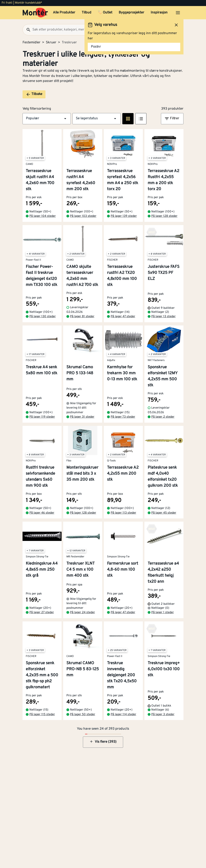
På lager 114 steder (123, 714)
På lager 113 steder (123, 513)
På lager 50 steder (83, 714)
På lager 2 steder (163, 417)
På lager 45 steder (164, 513)
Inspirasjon (159, 13)
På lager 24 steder (82, 612)
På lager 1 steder (163, 612)
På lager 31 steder (82, 417)
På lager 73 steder (123, 417)
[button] (47, 119)
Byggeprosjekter (131, 13)
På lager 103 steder (83, 216)
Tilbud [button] (87, 13)
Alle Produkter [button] (64, 13)
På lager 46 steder (42, 513)
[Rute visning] (128, 119)
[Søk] (27, 30)
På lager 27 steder (42, 612)
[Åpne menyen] (178, 13)
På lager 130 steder (43, 317)
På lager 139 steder (124, 216)
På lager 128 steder (164, 216)
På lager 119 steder (42, 417)
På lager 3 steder (163, 714)
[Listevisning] (141, 119)
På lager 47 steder (123, 317)
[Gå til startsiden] (35, 13)
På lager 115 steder (42, 714)
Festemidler (31, 43)
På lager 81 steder (82, 317)
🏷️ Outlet (105, 13)
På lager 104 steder (43, 216)
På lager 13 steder (163, 317)
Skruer (51, 43)
